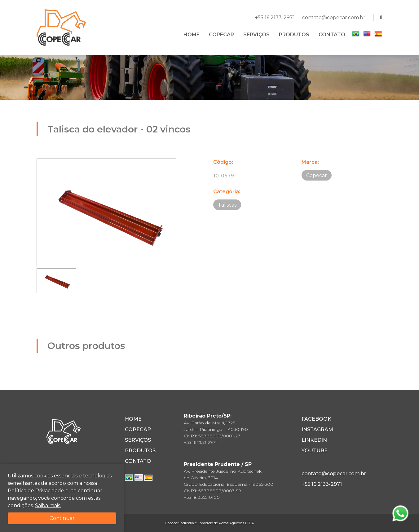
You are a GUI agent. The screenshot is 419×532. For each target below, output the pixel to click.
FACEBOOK (316, 419)
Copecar (317, 175)
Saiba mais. (48, 505)
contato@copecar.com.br (334, 18)
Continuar (62, 518)
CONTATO (332, 35)
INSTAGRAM (317, 429)
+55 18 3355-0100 (202, 497)
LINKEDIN (314, 440)
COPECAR (221, 35)
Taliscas (227, 205)
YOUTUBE (315, 451)
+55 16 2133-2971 (275, 18)
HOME (192, 35)
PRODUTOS (294, 35)
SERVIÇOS (256, 35)
